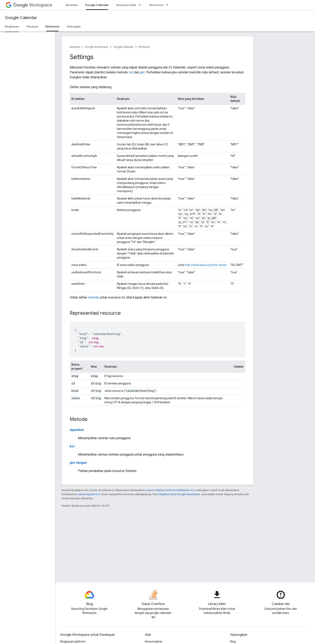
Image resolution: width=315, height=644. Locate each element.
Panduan (32, 26)
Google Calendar (21, 18)
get (142, 72)
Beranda (72, 5)
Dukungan (74, 26)
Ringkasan (12, 26)
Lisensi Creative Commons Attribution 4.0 (170, 490)
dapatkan (77, 430)
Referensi (156, 5)
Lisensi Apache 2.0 (88, 494)
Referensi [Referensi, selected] (52, 26)
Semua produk (126, 5)
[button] (27, 31)
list (131, 72)
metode (93, 297)
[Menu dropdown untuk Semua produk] (141, 5)
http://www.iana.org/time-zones (206, 265)
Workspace (33, 5)
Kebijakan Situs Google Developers (179, 494)
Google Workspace (96, 47)
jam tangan (78, 463)
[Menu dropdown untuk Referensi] (168, 5)
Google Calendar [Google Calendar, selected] (97, 5)
